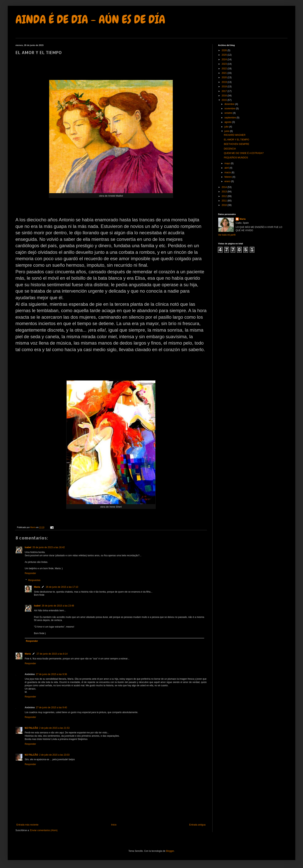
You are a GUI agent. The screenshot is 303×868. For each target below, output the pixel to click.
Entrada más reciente (27, 825)
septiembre (231, 118)
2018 (225, 87)
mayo (228, 163)
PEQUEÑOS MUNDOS (236, 158)
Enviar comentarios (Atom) (44, 830)
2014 (225, 187)
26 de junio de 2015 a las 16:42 (49, 547)
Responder (30, 573)
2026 (225, 50)
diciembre (230, 104)
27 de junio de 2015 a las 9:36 (51, 674)
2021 (225, 73)
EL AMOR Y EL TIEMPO (237, 140)
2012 (225, 196)
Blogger (170, 851)
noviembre (230, 109)
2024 (225, 59)
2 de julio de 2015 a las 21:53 (54, 728)
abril (227, 168)
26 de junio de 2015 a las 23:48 (58, 606)
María (37, 587)
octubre (229, 113)
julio (227, 127)
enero (228, 181)
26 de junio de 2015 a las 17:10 (62, 587)
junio (227, 131)
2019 (225, 82)
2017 (225, 91)
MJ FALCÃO (31, 728)
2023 (225, 64)
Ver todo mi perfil (227, 235)
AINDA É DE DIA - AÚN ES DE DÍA (90, 19)
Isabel (28, 547)
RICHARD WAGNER (235, 135)
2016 (225, 96)
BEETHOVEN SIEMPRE (237, 144)
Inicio (114, 825)
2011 (225, 201)
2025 (225, 55)
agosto (228, 122)
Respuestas (34, 580)
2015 (225, 100)
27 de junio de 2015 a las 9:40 (51, 707)
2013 (225, 192)
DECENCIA (230, 149)
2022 (225, 69)
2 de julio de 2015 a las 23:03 (54, 755)
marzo (228, 172)
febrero (228, 177)
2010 (225, 205)
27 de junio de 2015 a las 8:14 (52, 654)
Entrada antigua (197, 825)
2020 (225, 77)
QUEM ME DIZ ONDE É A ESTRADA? (244, 153)
